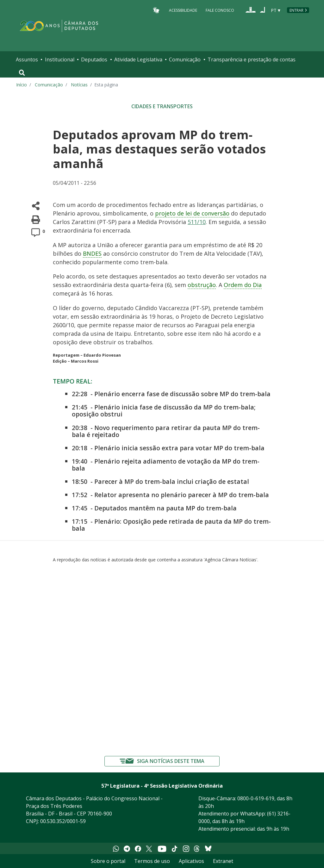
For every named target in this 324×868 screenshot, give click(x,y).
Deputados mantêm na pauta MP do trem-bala (165, 508)
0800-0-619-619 (256, 798)
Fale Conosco (220, 10)
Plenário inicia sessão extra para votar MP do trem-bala (179, 448)
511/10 (197, 222)
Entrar (296, 10)
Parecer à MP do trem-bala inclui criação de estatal (172, 481)
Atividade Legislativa (138, 59)
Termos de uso (152, 861)
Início (22, 85)
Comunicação (185, 59)
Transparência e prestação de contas (252, 59)
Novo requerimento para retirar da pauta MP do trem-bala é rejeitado (166, 431)
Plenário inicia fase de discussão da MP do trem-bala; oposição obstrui (164, 411)
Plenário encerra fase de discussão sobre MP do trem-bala (182, 394)
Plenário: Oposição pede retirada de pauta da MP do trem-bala (171, 525)
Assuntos (27, 59)
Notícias (79, 85)
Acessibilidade (183, 10)
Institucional (60, 59)
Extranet (223, 861)
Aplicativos (191, 861)
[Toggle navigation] (22, 73)
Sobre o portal (108, 861)
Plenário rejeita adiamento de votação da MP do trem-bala (166, 465)
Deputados (94, 59)
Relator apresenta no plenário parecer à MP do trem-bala (182, 495)
